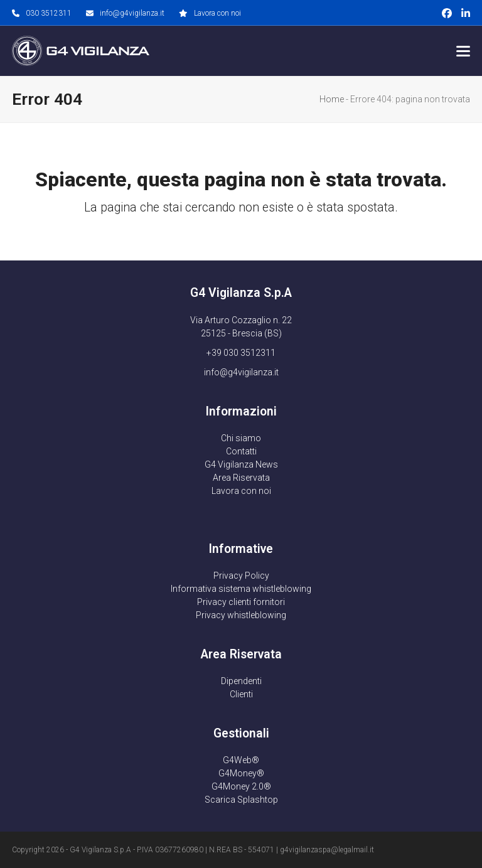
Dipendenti (241, 681)
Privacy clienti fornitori (241, 602)
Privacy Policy (241, 576)
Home (332, 99)
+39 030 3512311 (241, 353)
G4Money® (241, 773)
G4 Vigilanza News (241, 464)
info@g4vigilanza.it (132, 13)
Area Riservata (241, 478)
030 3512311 (49, 13)
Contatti (241, 451)
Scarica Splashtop (241, 800)
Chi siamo (241, 438)
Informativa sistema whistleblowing (241, 589)
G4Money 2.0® (241, 786)
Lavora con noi (217, 13)
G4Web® (241, 760)
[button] (463, 51)
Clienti (241, 694)
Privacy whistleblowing (241, 615)
